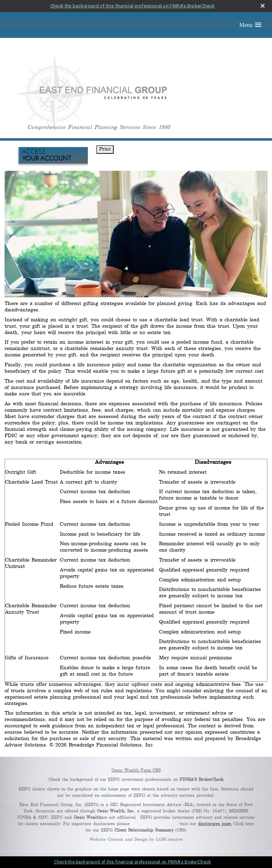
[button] (250, 25)
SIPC (43, 818)
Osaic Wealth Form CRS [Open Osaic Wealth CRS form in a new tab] (136, 770)
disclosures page (214, 824)
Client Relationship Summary (144, 830)
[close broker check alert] (263, 6)
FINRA (24, 818)
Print (105, 149)
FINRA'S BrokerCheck (202, 780)
